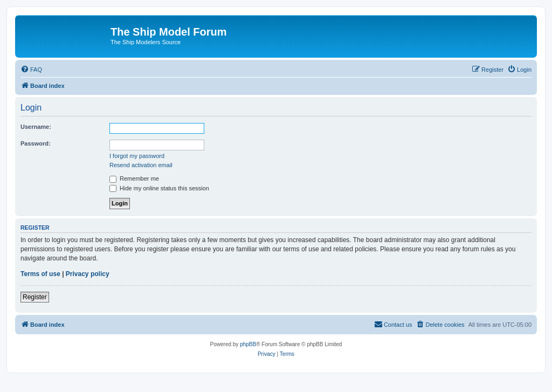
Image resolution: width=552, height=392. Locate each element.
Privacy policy (88, 274)
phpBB (248, 344)
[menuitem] (31, 70)
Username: (36, 127)
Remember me (134, 178)
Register (35, 297)
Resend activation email (141, 165)
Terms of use (40, 274)
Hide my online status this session (159, 188)
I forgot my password (137, 156)
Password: (36, 143)
